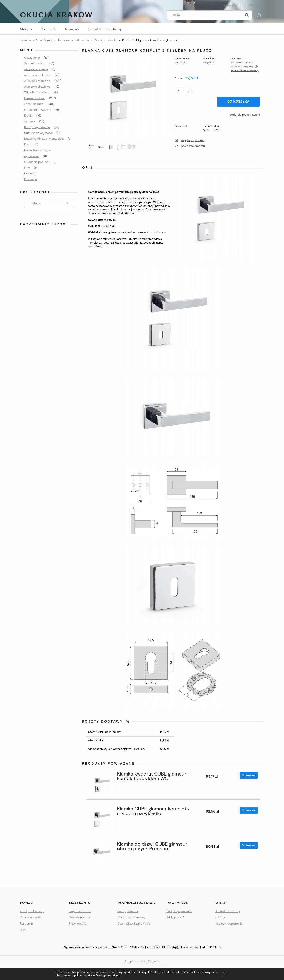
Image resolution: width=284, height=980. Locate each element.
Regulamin (26, 924)
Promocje (31, 179)
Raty (23, 930)
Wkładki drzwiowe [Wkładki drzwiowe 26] (36, 92)
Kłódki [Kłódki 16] (28, 115)
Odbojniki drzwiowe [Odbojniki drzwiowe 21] (37, 110)
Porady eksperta (30, 917)
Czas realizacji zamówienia (134, 924)
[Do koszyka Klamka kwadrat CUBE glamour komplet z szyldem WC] (249, 775)
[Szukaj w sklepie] (205, 15)
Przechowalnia (78, 924)
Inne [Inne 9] (27, 168)
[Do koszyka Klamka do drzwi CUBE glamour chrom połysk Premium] (249, 845)
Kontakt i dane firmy (228, 911)
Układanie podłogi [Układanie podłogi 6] (36, 162)
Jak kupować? (175, 917)
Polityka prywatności (179, 911)
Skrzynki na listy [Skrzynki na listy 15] (35, 63)
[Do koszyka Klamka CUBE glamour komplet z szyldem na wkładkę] (249, 810)
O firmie (220, 917)
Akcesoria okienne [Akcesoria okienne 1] (36, 69)
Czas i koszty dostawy (131, 917)
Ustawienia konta (79, 917)
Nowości (30, 173)
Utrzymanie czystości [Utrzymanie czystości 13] (38, 133)
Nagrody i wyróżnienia (229, 924)
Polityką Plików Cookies (151, 972)
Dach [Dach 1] (28, 144)
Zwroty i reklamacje (32, 911)
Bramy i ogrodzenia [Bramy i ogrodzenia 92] (37, 127)
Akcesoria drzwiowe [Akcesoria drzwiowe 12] (37, 87)
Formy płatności (128, 911)
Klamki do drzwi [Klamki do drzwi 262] (35, 98)
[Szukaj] (247, 15)
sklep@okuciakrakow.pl (185, 947)
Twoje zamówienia (80, 911)
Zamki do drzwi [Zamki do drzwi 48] (34, 104)
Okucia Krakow (57, 15)
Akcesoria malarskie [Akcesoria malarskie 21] (37, 75)
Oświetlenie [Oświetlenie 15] (32, 58)
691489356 (214, 947)
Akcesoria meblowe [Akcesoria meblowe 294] (37, 81)
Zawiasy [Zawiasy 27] (30, 121)
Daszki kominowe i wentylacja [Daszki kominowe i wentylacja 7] (44, 139)
